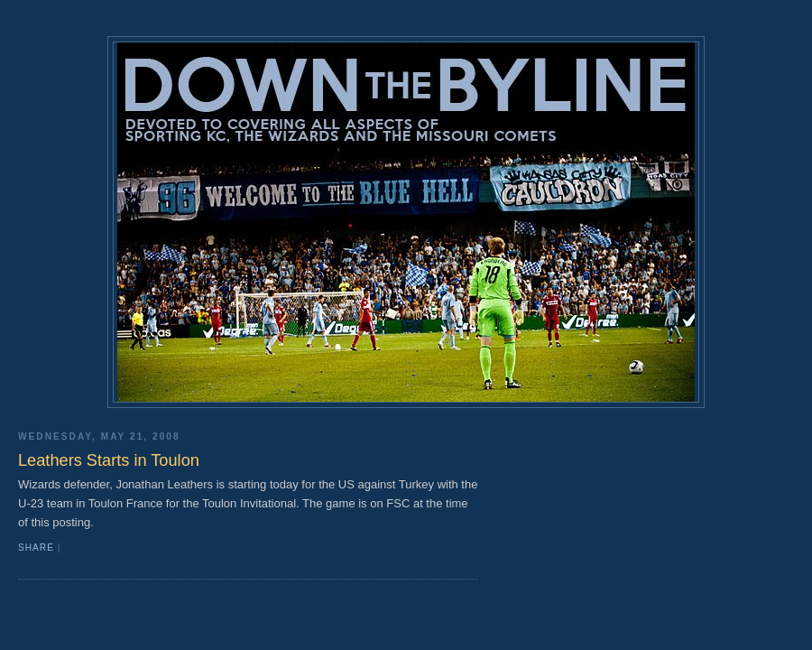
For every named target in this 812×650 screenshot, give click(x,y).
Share (36, 548)
